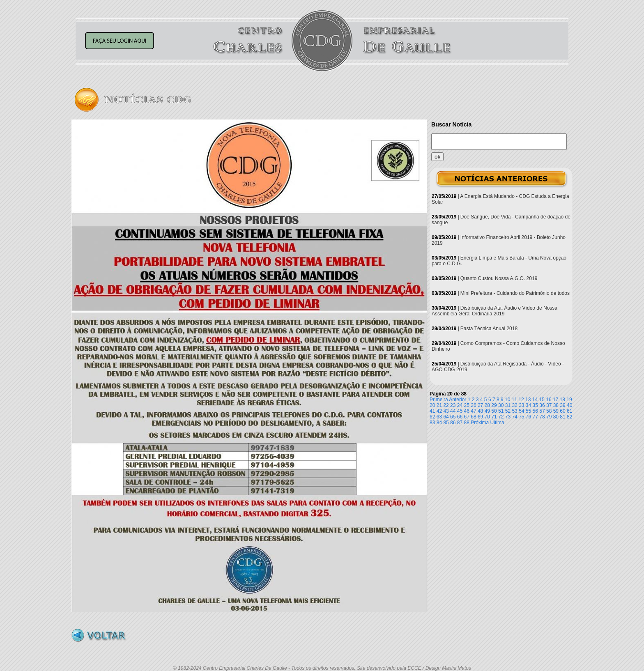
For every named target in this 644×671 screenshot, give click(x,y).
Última (497, 423)
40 (569, 405)
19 (569, 400)
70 (487, 417)
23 (453, 405)
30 (501, 405)
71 (494, 417)
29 (494, 405)
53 (514, 411)
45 (460, 411)
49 (487, 411)
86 (453, 423)
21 (439, 405)
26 (473, 405)
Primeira (439, 400)
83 (432, 423)
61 (569, 411)
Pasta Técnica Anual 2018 (489, 329)
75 (521, 417)
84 (439, 423)
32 (514, 405)
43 (446, 411)
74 (514, 417)
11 (514, 400)
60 (562, 411)
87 (460, 423)
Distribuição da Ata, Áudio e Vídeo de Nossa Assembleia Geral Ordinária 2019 (494, 311)
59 (556, 411)
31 (508, 405)
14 (535, 400)
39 (562, 405)
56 (535, 411)
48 (480, 411)
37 (549, 405)
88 (467, 423)
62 (432, 417)
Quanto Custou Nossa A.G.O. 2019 (499, 278)
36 (542, 405)
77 (535, 417)
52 (508, 411)
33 (521, 405)
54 (521, 411)
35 (535, 405)
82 (569, 417)
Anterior (458, 400)
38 (556, 405)
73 (508, 417)
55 (528, 411)
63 (439, 417)
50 (494, 411)
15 (542, 400)
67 (467, 417)
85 (446, 423)
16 (549, 400)
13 (528, 400)
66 (460, 417)
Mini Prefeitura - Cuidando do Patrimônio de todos (515, 293)
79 (549, 417)
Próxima (480, 423)
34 (528, 405)
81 (562, 417)
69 (480, 417)
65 (453, 417)
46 (467, 411)
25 (467, 405)
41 (432, 411)
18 (562, 400)
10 (507, 400)
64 (446, 417)
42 (439, 411)
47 (473, 411)
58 (549, 411)
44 (453, 411)
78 (542, 417)
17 (555, 400)
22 (446, 405)
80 (556, 417)
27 (480, 405)
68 (473, 417)
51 (501, 411)
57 (542, 411)
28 (487, 405)
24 (460, 405)
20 (432, 405)
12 (521, 400)
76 (528, 417)
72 (501, 417)
